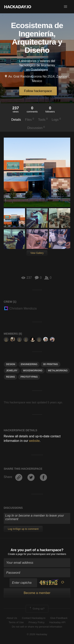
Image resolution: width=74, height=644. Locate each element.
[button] (66, 7)
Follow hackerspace (38, 91)
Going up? (37, 609)
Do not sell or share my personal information (37, 627)
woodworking (33, 371)
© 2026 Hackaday (37, 634)
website (34, 441)
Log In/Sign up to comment (23, 529)
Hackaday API (57, 622)
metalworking (58, 371)
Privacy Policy (37, 622)
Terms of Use (16, 622)
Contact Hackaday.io (34, 618)
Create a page (15, 554)
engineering (29, 364)
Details (16, 120)
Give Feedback (59, 618)
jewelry (12, 371)
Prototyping (29, 377)
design (11, 364)
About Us (12, 618)
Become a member (37, 593)
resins (11, 377)
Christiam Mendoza (20, 308)
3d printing (51, 364)
